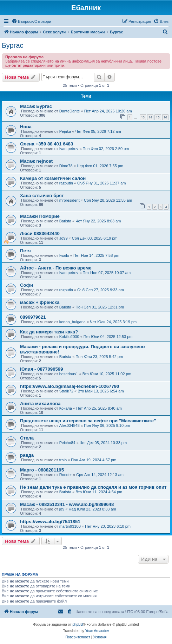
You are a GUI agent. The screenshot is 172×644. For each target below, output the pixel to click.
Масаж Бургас (36, 106)
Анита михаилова (40, 404)
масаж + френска (40, 302)
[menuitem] (31, 21)
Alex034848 (70, 425)
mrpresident (70, 200)
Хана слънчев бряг (42, 196)
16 (165, 117)
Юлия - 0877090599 (42, 369)
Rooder (66, 475)
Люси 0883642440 (40, 233)
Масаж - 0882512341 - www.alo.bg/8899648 (67, 504)
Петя (25, 251)
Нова (26, 127)
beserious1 (69, 374)
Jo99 (64, 238)
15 (158, 117)
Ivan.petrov (69, 149)
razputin (66, 183)
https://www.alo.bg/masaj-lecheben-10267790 (70, 386)
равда (27, 455)
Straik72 (66, 391)
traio (63, 460)
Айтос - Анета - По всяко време (56, 268)
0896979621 (33, 317)
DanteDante (70, 111)
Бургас (13, 45)
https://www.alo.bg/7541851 (50, 522)
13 (143, 117)
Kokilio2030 (69, 337)
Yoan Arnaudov (97, 631)
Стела (27, 438)
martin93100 (70, 526)
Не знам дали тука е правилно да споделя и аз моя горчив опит (93, 487)
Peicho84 (67, 443)
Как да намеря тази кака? (49, 332)
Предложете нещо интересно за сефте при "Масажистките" (88, 421)
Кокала (66, 408)
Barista (65, 221)
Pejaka (65, 131)
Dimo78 (66, 166)
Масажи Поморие (40, 216)
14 (150, 117)
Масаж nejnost (36, 161)
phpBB (78, 625)
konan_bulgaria (72, 322)
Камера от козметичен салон (53, 178)
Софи (27, 285)
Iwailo (64, 255)
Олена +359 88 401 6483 (47, 144)
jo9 (62, 509)
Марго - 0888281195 (42, 470)
